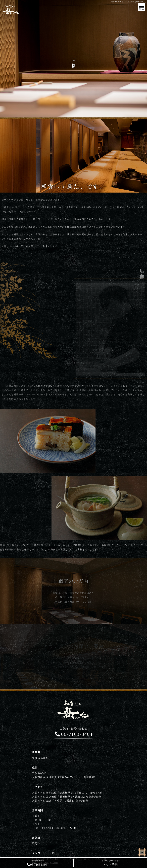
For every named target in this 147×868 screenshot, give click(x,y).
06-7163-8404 (73, 732)
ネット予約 (110, 863)
